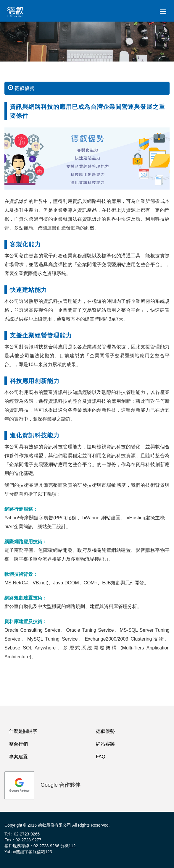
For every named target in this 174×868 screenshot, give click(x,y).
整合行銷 (18, 744)
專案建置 (18, 757)
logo (16, 13)
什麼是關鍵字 (23, 731)
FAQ (101, 757)
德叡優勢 (105, 731)
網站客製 (105, 744)
